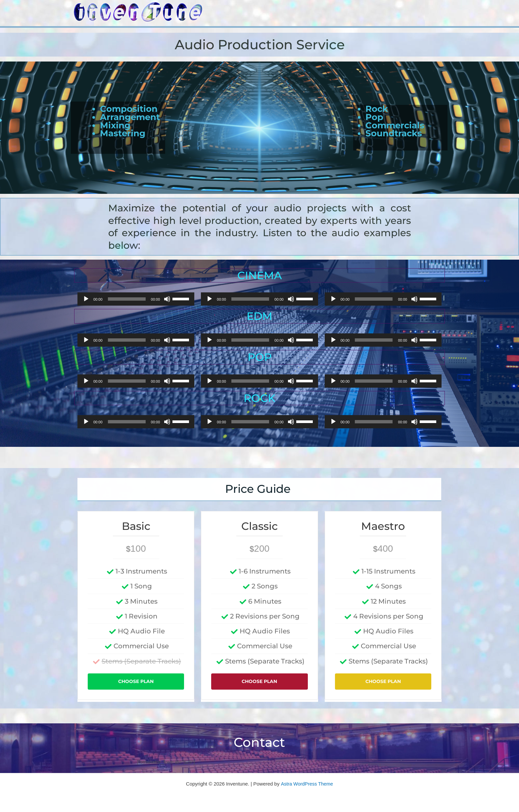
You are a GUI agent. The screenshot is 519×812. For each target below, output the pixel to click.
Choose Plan (136, 683)
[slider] (127, 299)
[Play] (86, 299)
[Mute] (167, 299)
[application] (136, 299)
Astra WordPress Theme (307, 783)
